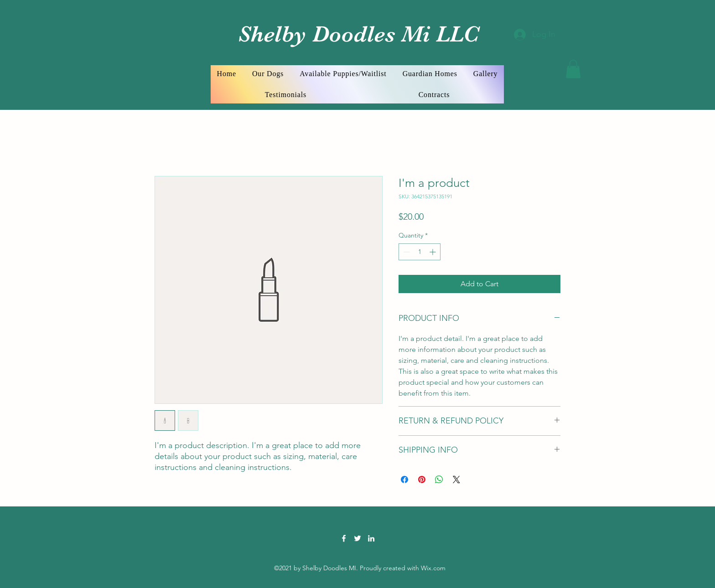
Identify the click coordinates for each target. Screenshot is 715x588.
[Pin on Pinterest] (422, 480)
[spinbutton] (420, 252)
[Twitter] (357, 538)
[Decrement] (406, 252)
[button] (573, 69)
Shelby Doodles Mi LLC (355, 34)
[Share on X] (456, 480)
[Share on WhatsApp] (439, 480)
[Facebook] (344, 538)
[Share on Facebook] (404, 480)
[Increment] (433, 252)
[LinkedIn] (371, 538)
